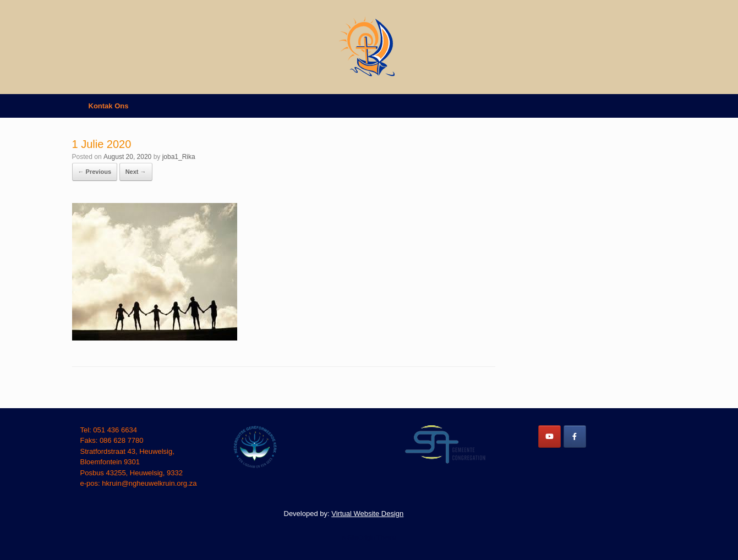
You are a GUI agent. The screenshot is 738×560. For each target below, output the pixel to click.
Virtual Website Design (367, 514)
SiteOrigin (361, 537)
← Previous (95, 172)
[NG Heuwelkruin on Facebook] (575, 437)
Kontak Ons (109, 106)
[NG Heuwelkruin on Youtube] (550, 437)
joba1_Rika (179, 157)
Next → (136, 172)
